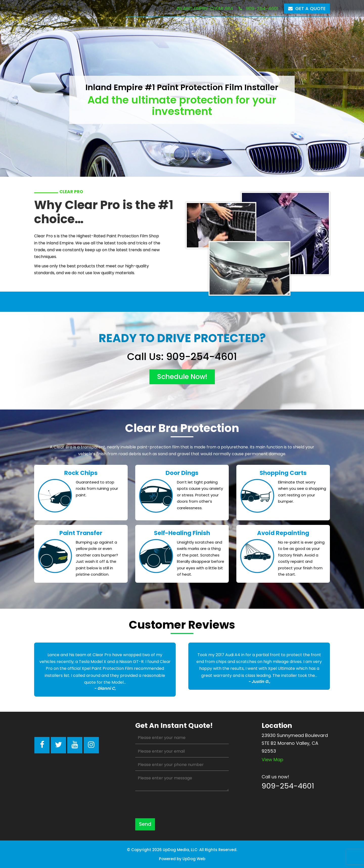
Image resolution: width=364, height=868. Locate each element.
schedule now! (182, 377)
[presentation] (174, 805)
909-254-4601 (258, 8)
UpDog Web (194, 859)
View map (272, 760)
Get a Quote (307, 8)
